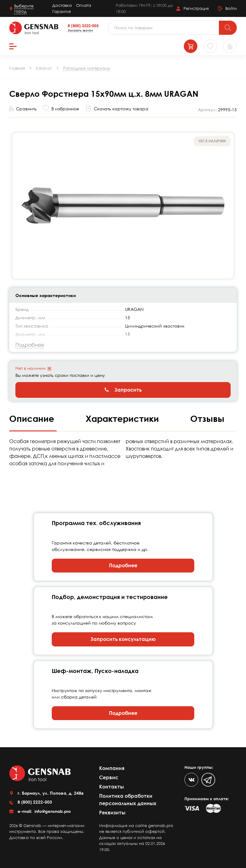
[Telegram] (208, 780)
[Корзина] (191, 46)
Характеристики (123, 418)
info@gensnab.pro (52, 811)
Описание (33, 418)
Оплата (84, 5)
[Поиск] (228, 28)
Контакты (111, 787)
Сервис (109, 777)
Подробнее (123, 565)
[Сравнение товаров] (230, 46)
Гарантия (62, 11)
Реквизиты (112, 813)
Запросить (123, 390)
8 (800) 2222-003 (83, 26)
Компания (112, 768)
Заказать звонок (80, 30)
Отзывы (207, 418)
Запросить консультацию (123, 639)
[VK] (191, 780)
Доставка (62, 5)
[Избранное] (210, 46)
